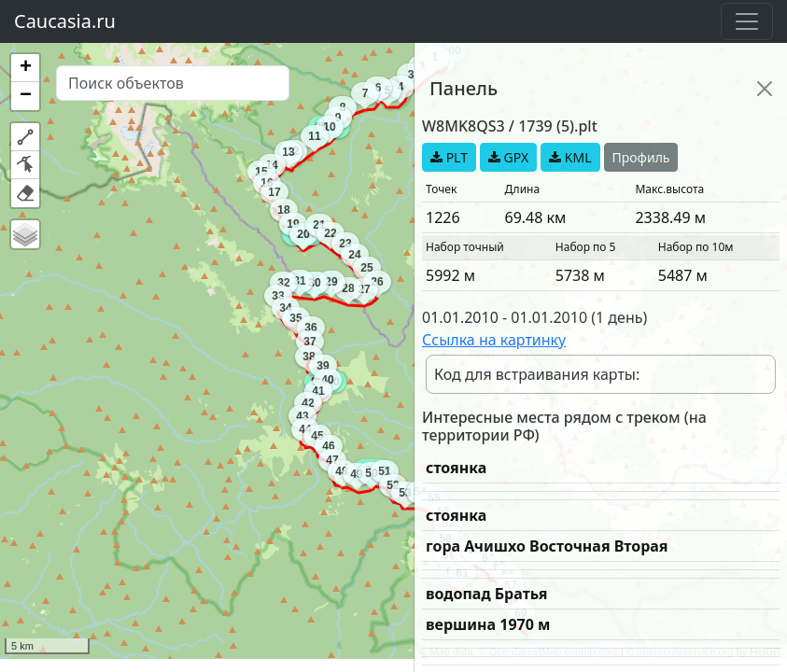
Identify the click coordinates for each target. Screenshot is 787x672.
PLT (449, 157)
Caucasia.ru (65, 21)
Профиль (641, 157)
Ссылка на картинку (494, 340)
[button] (25, 68)
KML (570, 157)
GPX (508, 157)
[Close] (765, 89)
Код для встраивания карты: (537, 374)
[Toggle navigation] (747, 21)
